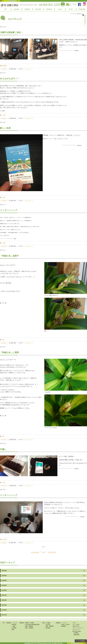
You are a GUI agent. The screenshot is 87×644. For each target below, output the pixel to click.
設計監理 (4, 539)
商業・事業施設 (29, 626)
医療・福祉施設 (29, 628)
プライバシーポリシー (78, 628)
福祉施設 (48, 628)
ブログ (74, 623)
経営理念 (14, 625)
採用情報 (49, 9)
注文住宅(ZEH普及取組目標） (33, 625)
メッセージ (64, 623)
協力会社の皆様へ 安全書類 (77, 632)
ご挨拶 (14, 626)
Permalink (4, 69)
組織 (13, 630)
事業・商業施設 (50, 626)
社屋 (3, 340)
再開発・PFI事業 (30, 623)
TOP (5, 9)
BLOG (71, 9)
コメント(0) (28, 69)
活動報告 (4, 66)
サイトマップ (76, 630)
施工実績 (38, 9)
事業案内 (27, 9)
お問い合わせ (76, 626)
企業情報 (16, 9)
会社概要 (14, 628)
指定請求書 (76, 635)
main (43, 552)
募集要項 (64, 626)
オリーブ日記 (76, 625)
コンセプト (15, 623)
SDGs (60, 9)
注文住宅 (48, 625)
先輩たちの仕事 (65, 625)
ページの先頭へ (81, 641)
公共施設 (48, 623)
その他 (3, 115)
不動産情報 (82, 9)
